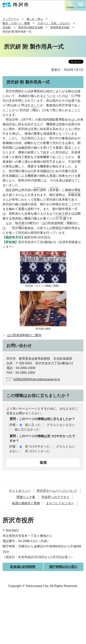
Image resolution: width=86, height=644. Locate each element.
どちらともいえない (61, 425)
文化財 (7, 27)
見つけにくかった (37, 451)
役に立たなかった (27, 429)
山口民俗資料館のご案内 (24, 335)
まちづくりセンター (60, 503)
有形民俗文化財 (60, 27)
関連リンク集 (26, 497)
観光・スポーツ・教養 (16, 23)
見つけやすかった (37, 446)
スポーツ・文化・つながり (54, 23)
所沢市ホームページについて (57, 491)
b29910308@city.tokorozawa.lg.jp (37, 379)
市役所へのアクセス (55, 497)
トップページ (11, 19)
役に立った (33, 425)
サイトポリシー (20, 491)
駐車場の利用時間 (23, 567)
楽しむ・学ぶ (35, 19)
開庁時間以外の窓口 (63, 567)
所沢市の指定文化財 (31, 27)
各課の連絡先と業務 (26, 503)
